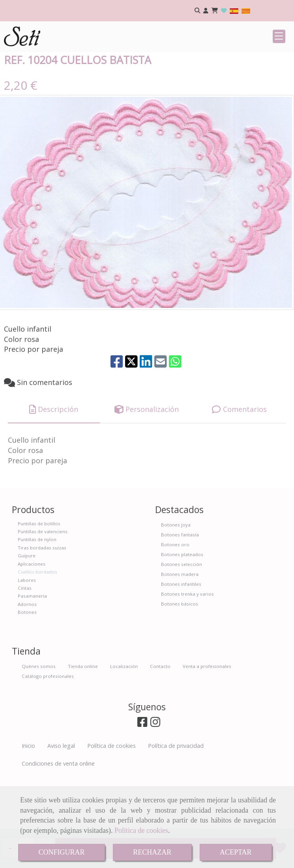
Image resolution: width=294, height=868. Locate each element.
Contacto (160, 718)
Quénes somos (39, 718)
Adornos (27, 656)
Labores (27, 632)
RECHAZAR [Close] (152, 852)
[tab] (54, 462)
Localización (124, 718)
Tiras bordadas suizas (42, 600)
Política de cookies (141, 830)
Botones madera (180, 626)
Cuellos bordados (37, 624)
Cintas (25, 640)
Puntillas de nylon (37, 592)
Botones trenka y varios (187, 646)
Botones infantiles (181, 636)
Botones (27, 664)
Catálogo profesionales (48, 728)
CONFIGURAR (61, 852)
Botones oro (175, 597)
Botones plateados (182, 607)
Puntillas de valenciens (43, 584)
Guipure (27, 608)
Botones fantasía (180, 587)
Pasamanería (32, 648)
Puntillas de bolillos (39, 576)
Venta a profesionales (207, 718)
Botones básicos (180, 656)
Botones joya (176, 577)
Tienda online (83, 718)
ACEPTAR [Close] (236, 852)
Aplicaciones (32, 616)
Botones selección (182, 616)
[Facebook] (142, 776)
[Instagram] (155, 776)
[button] (206, 11)
